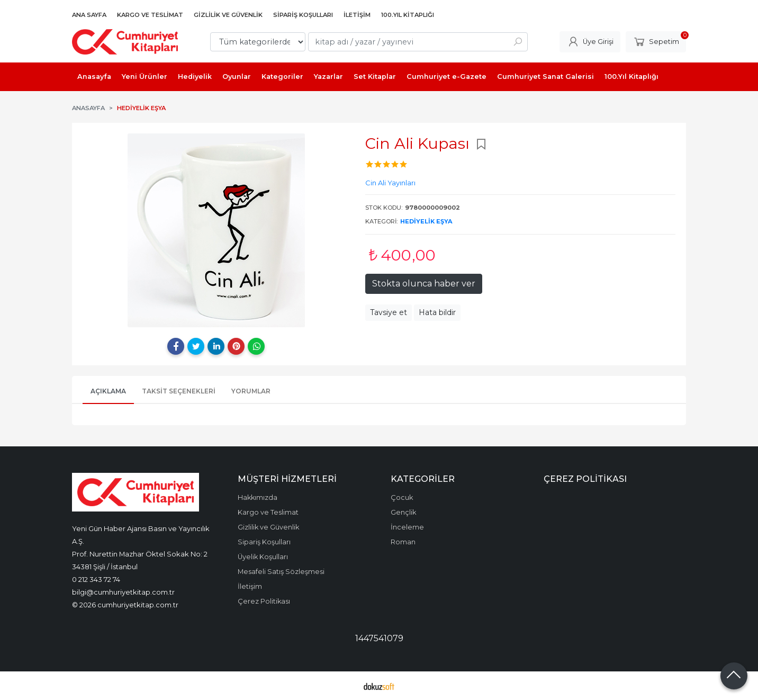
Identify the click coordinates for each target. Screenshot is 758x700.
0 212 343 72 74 (96, 579)
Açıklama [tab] (108, 391)
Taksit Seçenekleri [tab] (179, 391)
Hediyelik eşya (426, 221)
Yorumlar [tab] (251, 391)
